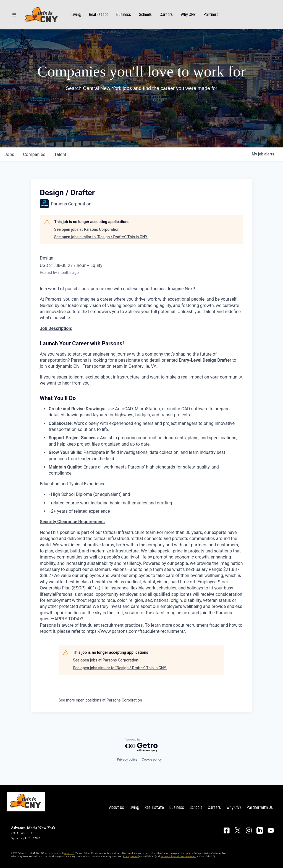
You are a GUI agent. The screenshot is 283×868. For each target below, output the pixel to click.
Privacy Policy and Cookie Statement (178, 856)
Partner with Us (260, 807)
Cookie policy (152, 759)
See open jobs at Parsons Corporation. (87, 229)
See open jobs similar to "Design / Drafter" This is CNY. (101, 237)
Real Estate (99, 15)
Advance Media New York (33, 828)
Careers (166, 15)
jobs (9, 154)
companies (34, 154)
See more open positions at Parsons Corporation (100, 700)
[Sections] (14, 15)
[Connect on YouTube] (271, 830)
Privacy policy (127, 759)
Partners (211, 15)
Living (76, 15)
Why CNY (188, 15)
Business (124, 15)
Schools (145, 15)
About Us (117, 807)
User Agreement (130, 856)
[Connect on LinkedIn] (260, 830)
